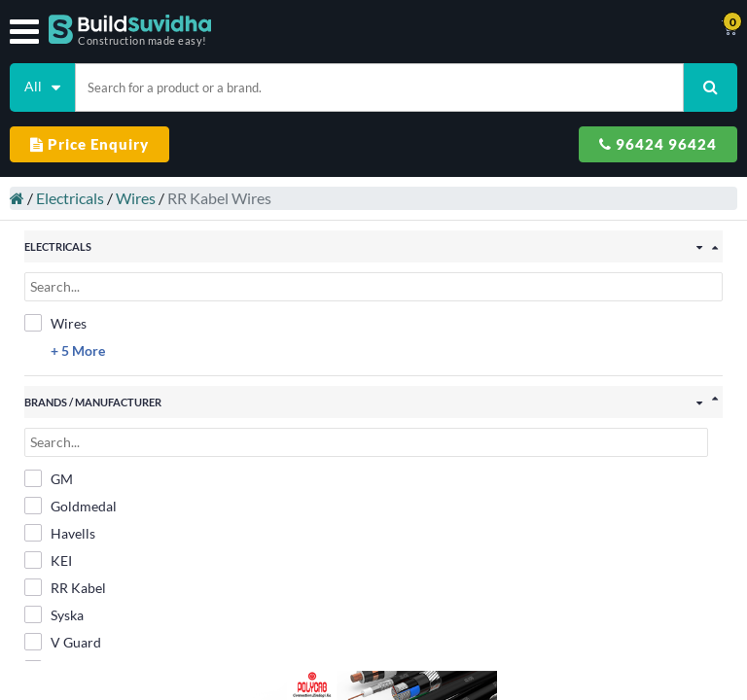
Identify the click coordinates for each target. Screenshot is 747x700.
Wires (126, 188)
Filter (373, 674)
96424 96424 (658, 144)
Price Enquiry (89, 144)
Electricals (60, 188)
